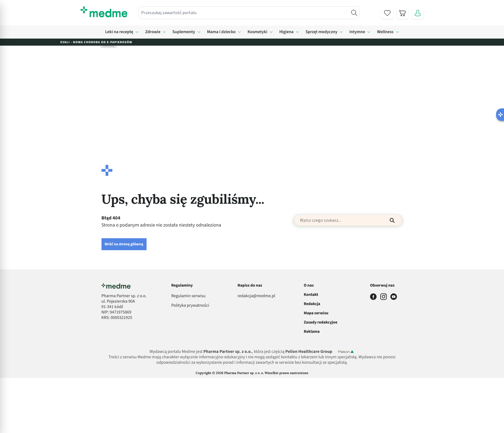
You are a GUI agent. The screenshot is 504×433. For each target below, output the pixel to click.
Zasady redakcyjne (321, 322)
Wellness (385, 32)
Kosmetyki (257, 32)
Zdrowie (153, 32)
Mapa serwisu (316, 313)
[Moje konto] (418, 13)
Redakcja (312, 304)
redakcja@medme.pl (256, 296)
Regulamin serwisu (188, 296)
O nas (309, 285)
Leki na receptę (119, 32)
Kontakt (311, 295)
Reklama (312, 332)
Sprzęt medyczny (322, 32)
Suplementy (184, 32)
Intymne (357, 32)
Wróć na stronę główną (124, 244)
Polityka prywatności (190, 306)
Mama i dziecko (221, 32)
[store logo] (104, 12)
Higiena (286, 32)
